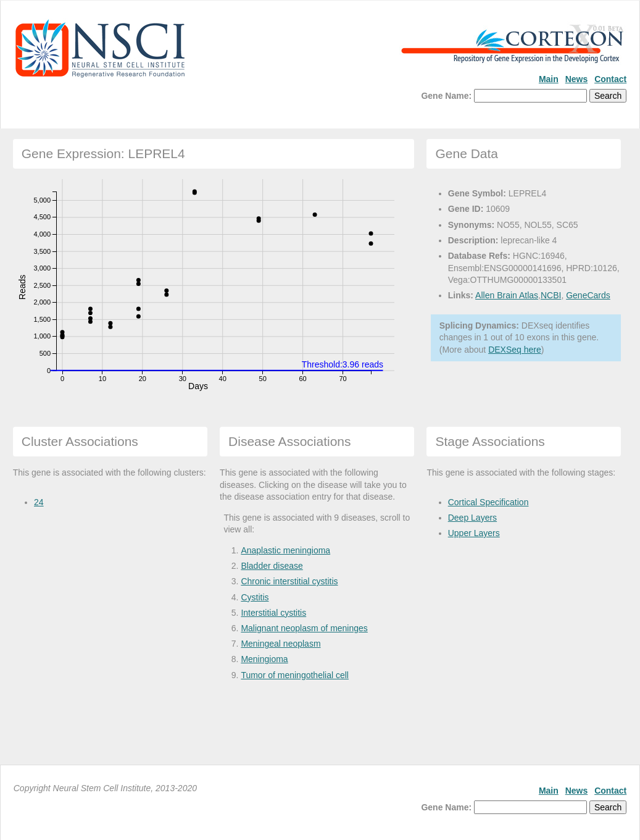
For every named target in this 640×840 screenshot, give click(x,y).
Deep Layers (472, 518)
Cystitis (255, 597)
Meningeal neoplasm (281, 644)
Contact (610, 79)
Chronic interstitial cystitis (289, 581)
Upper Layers (474, 533)
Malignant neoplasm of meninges (304, 628)
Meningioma (264, 659)
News (577, 79)
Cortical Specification (488, 502)
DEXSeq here (515, 350)
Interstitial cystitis (273, 613)
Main (549, 79)
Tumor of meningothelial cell (295, 675)
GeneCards (588, 295)
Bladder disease (272, 566)
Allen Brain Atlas (507, 295)
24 (39, 502)
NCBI (551, 295)
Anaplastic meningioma (285, 550)
